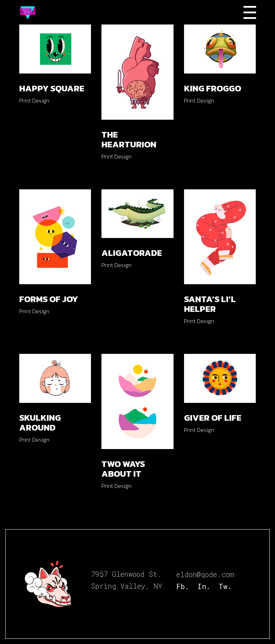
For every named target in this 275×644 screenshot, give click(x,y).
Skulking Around (40, 422)
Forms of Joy (49, 299)
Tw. (225, 586)
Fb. (183, 586)
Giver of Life (213, 418)
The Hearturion (129, 139)
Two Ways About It (123, 469)
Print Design (34, 100)
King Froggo (213, 88)
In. (204, 586)
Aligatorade (132, 253)
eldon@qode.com (205, 574)
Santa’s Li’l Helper (210, 304)
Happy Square (52, 88)
